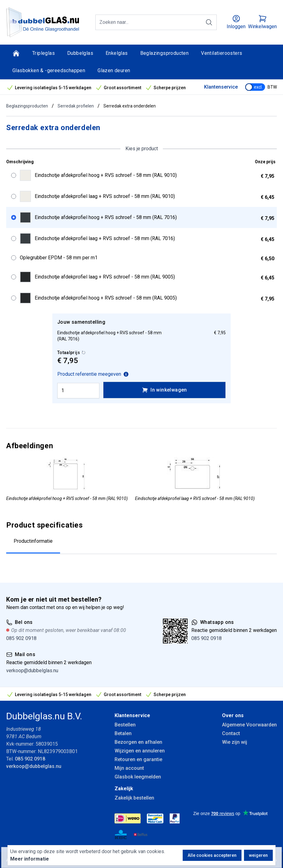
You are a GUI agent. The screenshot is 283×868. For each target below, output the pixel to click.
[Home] (16, 53)
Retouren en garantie (138, 759)
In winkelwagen (164, 390)
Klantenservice (221, 87)
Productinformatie (33, 541)
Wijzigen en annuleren (140, 751)
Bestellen (125, 725)
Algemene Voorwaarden (249, 725)
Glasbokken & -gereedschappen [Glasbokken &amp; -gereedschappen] (49, 70)
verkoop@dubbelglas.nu (32, 671)
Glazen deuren (114, 70)
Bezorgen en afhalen (138, 742)
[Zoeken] (209, 22)
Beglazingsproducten (165, 53)
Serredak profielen (76, 106)
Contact (231, 733)
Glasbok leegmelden (138, 777)
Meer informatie (30, 859)
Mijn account (129, 768)
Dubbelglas (80, 53)
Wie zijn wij (235, 742)
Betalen (123, 733)
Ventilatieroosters (222, 53)
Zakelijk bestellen (134, 798)
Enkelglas (117, 53)
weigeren (258, 855)
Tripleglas (44, 53)
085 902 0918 (21, 638)
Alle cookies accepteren (212, 855)
